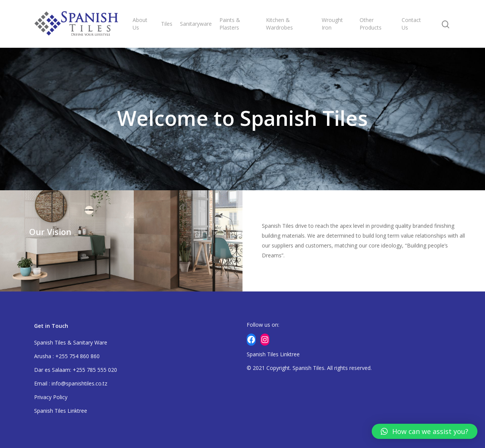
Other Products (371, 24)
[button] (425, 431)
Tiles (167, 24)
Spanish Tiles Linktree (61, 411)
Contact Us (411, 24)
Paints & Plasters (230, 24)
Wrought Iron (332, 24)
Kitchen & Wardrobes (279, 24)
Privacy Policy (51, 397)
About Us (140, 24)
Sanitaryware (196, 24)
